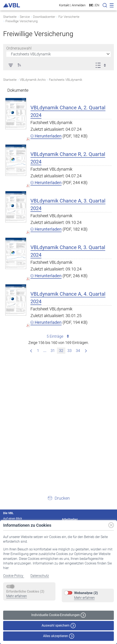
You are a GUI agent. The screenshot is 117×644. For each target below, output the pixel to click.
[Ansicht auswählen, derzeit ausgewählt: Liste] (102, 65)
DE (91, 5)
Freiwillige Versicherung (22, 21)
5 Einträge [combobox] (59, 336)
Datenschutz (40, 576)
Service (25, 17)
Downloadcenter (44, 17)
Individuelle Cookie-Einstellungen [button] (59, 615)
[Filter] (11, 65)
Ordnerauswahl (19, 48)
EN (97, 5)
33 (70, 350)
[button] (19, 65)
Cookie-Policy (14, 576)
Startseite (10, 17)
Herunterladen (46, 136)
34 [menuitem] (79, 350)
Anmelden (79, 5)
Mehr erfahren (17, 596)
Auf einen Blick (13, 519)
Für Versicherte (69, 17)
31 (54, 350)
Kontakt (64, 5)
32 (62, 350)
